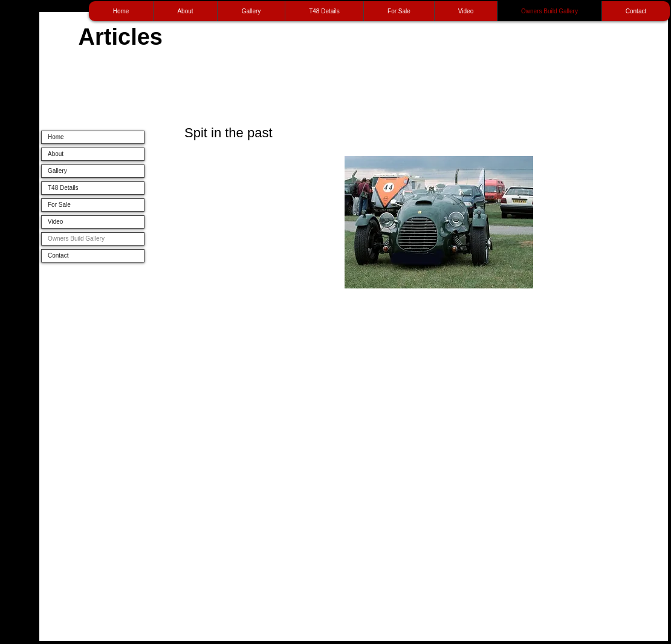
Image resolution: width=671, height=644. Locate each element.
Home (56, 137)
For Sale (59, 205)
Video (55, 222)
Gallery (57, 171)
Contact (58, 255)
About (56, 154)
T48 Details (63, 188)
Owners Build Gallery (76, 239)
